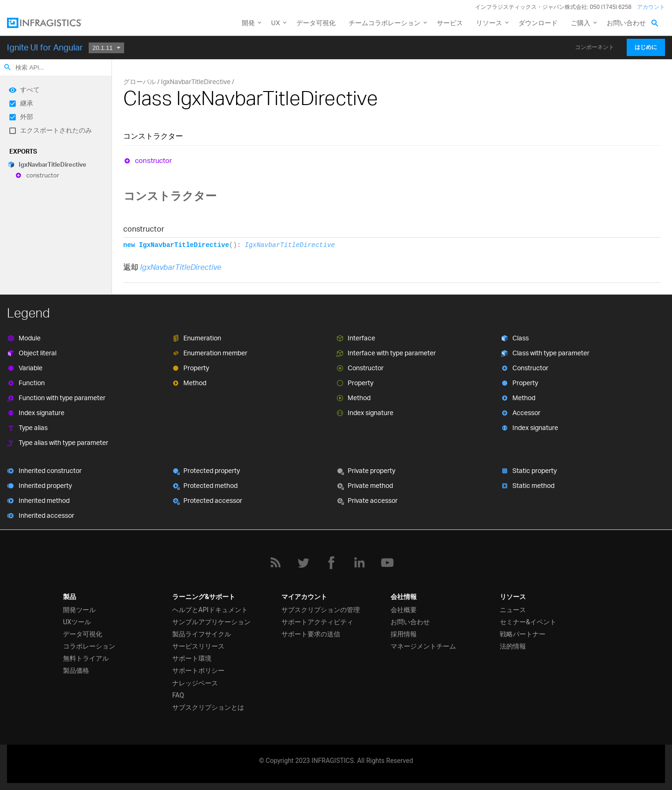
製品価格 (76, 670)
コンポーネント (595, 47)
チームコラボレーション (385, 23)
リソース (489, 23)
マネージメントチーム (423, 646)
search (7, 67)
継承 (27, 103)
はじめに (646, 47)
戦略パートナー (523, 634)
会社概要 (404, 610)
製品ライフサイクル (202, 634)
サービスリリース (198, 646)
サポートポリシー (198, 670)
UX (276, 23)
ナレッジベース (195, 683)
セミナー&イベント (528, 622)
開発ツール (79, 610)
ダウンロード (538, 23)
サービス (450, 23)
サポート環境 (192, 658)
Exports (23, 151)
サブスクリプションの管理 (321, 610)
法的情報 (513, 646)
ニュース (513, 610)
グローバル (140, 81)
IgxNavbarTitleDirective (52, 164)
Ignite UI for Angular (45, 47)
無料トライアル (86, 658)
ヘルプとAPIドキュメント (210, 610)
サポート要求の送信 (311, 634)
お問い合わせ (626, 23)
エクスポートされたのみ (56, 130)
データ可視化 (316, 23)
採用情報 (404, 634)
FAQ (178, 695)
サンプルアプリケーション (211, 622)
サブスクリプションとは (208, 707)
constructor (43, 176)
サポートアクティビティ (317, 622)
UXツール (77, 622)
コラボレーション (89, 646)
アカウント (651, 7)
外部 (27, 116)
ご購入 (581, 23)
